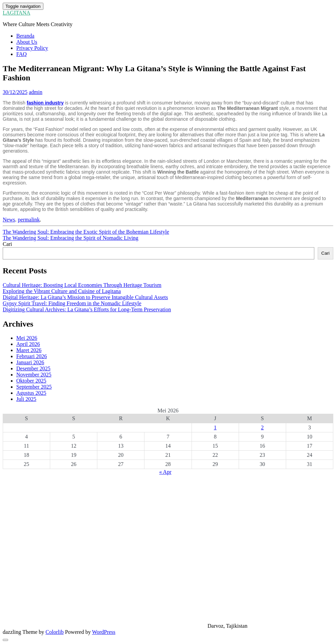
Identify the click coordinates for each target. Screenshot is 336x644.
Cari (7, 244)
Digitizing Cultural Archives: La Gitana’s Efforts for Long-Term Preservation (87, 309)
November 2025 (34, 375)
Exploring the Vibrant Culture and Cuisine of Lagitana (62, 291)
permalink (29, 220)
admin (36, 92)
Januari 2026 (30, 362)
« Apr (165, 472)
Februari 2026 (32, 356)
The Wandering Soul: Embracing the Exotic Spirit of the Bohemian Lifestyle (86, 232)
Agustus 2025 (31, 393)
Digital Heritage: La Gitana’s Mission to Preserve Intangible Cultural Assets (85, 297)
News (9, 220)
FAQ (22, 54)
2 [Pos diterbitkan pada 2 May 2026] (262, 427)
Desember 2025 (33, 368)
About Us (27, 42)
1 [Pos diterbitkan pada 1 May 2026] (215, 427)
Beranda (25, 36)
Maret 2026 (29, 350)
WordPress (104, 632)
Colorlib (54, 632)
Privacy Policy (32, 48)
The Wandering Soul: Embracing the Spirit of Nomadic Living (71, 238)
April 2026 (28, 344)
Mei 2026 (27, 338)
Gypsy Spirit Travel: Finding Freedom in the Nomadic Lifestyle (72, 303)
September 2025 (34, 387)
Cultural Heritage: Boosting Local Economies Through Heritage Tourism (82, 285)
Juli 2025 (26, 399)
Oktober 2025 (31, 381)
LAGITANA (16, 13)
